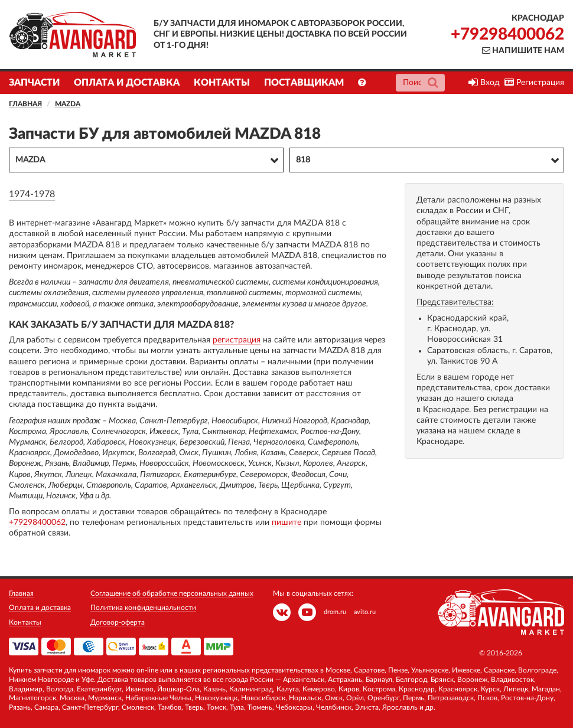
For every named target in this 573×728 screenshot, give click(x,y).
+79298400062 (507, 34)
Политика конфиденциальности (143, 608)
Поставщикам (304, 83)
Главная (25, 104)
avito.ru (365, 612)
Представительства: (455, 302)
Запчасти (34, 83)
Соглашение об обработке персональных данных (172, 593)
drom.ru (335, 612)
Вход (484, 83)
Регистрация (534, 83)
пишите (286, 523)
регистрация (237, 340)
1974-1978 (32, 194)
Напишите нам (523, 51)
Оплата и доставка (127, 83)
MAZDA (68, 104)
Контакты (222, 83)
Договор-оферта (118, 622)
